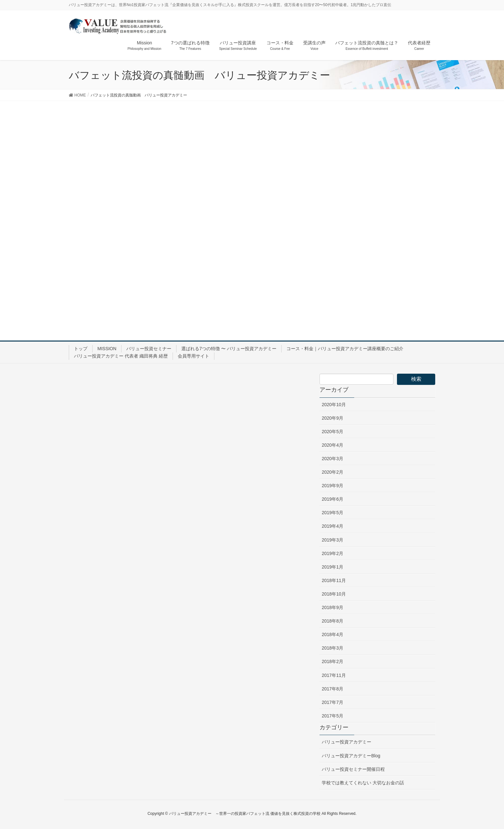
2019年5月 (333, 513)
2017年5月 (333, 716)
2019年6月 (333, 499)
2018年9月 (333, 607)
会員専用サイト (194, 356)
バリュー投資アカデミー (346, 742)
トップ (81, 349)
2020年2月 (333, 472)
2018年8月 (333, 621)
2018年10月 (334, 594)
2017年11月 (334, 675)
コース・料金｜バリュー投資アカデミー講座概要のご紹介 (345, 349)
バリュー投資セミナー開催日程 (353, 769)
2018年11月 (334, 580)
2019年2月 (333, 553)
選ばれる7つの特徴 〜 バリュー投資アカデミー (229, 349)
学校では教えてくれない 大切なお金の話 (363, 783)
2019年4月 (333, 526)
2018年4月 (333, 634)
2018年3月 (333, 648)
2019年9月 (333, 486)
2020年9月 (333, 418)
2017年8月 (333, 689)
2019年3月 (333, 540)
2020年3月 (333, 459)
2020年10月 (334, 405)
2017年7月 (333, 702)
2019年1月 (333, 567)
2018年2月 (333, 661)
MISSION (107, 349)
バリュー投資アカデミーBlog (351, 756)
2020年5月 (333, 432)
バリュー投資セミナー (149, 349)
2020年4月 (333, 445)
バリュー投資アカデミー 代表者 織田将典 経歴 (121, 356)
